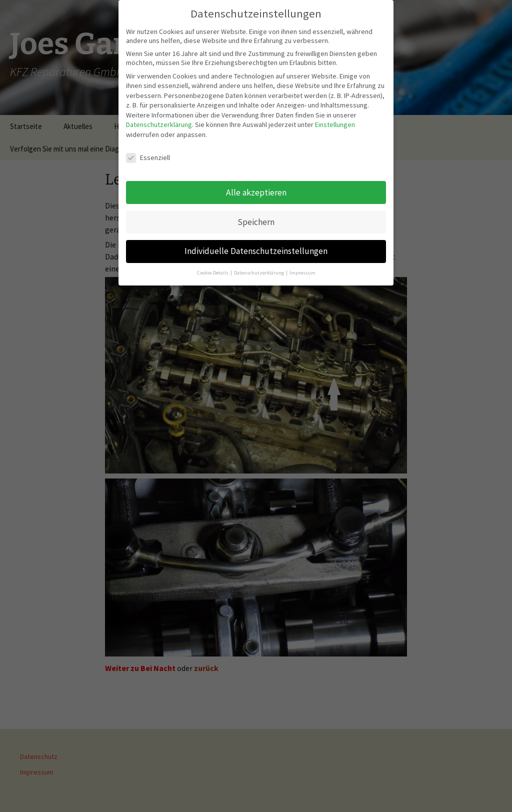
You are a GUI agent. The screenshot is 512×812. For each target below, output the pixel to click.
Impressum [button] (302, 268)
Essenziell (148, 152)
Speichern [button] (256, 217)
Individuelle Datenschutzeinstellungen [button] (256, 246)
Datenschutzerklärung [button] (259, 268)
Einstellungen (335, 120)
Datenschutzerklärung (159, 120)
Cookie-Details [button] (213, 268)
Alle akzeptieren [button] (256, 187)
